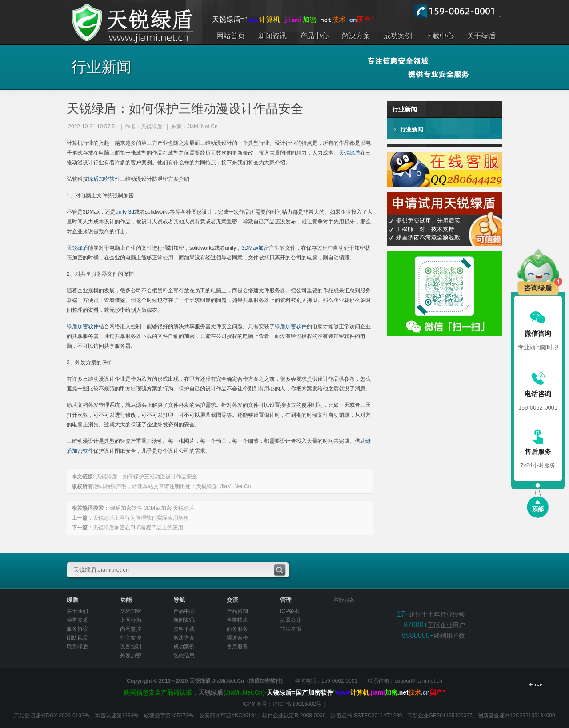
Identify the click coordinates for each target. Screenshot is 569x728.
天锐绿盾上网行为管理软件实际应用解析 (141, 518)
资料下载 (184, 629)
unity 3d (125, 212)
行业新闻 (412, 129)
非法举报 (291, 629)
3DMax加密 (255, 248)
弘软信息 (184, 656)
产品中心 (184, 611)
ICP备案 (290, 611)
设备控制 (131, 647)
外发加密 (131, 656)
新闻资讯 (184, 620)
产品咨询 (237, 611)
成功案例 (184, 647)
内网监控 (131, 629)
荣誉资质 (77, 620)
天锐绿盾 (349, 153)
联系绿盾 (77, 647)
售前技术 (237, 620)
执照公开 (291, 620)
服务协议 (77, 629)
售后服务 (237, 647)
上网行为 (131, 620)
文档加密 (131, 611)
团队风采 (77, 638)
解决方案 (184, 638)
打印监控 (131, 638)
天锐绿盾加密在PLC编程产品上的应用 (138, 528)
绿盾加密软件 (104, 179)
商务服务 (237, 629)
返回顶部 (536, 686)
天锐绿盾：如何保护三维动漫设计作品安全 (147, 477)
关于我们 (77, 611)
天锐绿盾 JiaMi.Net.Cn (223, 486)
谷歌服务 (344, 600)
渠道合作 (237, 638)
